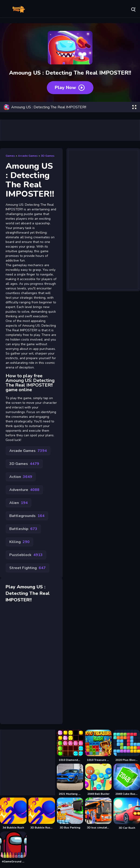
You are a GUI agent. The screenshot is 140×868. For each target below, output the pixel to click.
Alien (19, 503)
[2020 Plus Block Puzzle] (127, 746)
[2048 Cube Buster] (127, 780)
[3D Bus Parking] (70, 814)
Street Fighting (27, 568)
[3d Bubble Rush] (13, 814)
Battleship (23, 529)
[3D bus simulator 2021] (98, 814)
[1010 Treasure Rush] (98, 746)
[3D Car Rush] (127, 814)
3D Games (48, 156)
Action (21, 477)
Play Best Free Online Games (19, 9)
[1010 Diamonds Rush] (70, 746)
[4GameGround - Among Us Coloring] (13, 848)
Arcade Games (28, 156)
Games (10, 156)
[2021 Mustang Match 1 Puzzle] (70, 780)
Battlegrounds (27, 516)
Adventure (24, 490)
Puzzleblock (26, 555)
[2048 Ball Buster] (98, 780)
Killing (19, 542)
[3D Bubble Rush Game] (42, 814)
